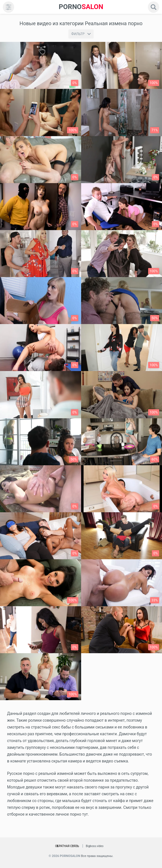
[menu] (8, 7)
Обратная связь (67, 846)
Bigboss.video (95, 846)
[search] (154, 7)
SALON (81, 7)
